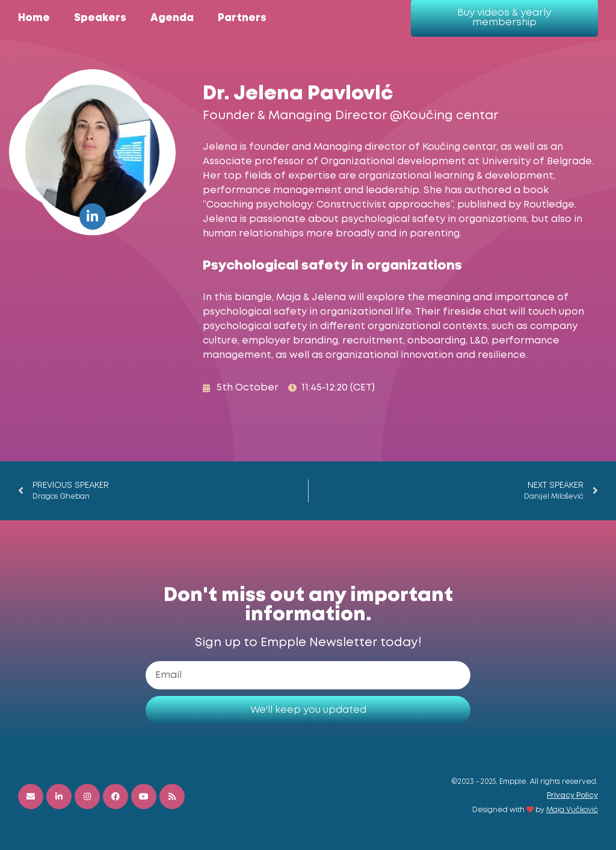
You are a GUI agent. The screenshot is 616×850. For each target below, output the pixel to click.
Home (34, 18)
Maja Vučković (572, 810)
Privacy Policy (572, 796)
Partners (242, 18)
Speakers (100, 18)
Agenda (172, 18)
